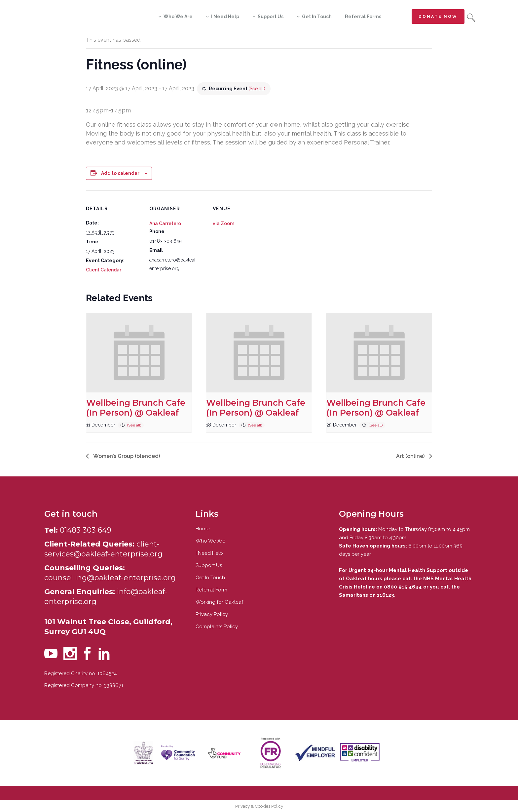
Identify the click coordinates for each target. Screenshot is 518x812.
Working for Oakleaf (219, 602)
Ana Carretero (165, 223)
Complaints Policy (217, 627)
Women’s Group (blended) (126, 456)
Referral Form (211, 590)
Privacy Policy (212, 614)
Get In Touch (210, 578)
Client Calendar (104, 270)
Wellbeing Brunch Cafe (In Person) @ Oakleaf (136, 408)
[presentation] (139, 353)
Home (203, 529)
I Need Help (209, 553)
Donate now (438, 17)
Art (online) (411, 456)
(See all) (257, 89)
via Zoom (223, 223)
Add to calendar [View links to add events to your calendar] (120, 173)
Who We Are (210, 541)
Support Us (209, 565)
